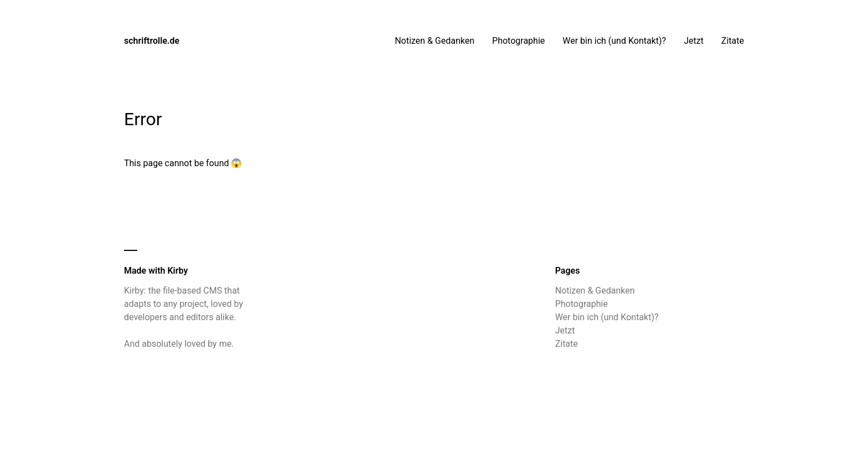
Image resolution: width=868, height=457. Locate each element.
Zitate (733, 41)
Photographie (518, 41)
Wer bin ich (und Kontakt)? (614, 41)
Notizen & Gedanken (435, 41)
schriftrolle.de (152, 41)
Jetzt (694, 41)
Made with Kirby (156, 271)
